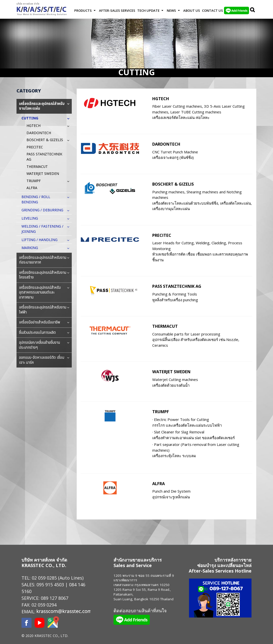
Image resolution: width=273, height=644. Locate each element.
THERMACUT (165, 326)
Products (83, 10)
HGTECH (161, 99)
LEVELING (32, 218)
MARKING (32, 248)
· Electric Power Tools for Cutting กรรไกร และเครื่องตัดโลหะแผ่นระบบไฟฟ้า (187, 422)
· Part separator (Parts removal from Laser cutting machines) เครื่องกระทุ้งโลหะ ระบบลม (196, 450)
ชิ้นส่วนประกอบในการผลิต (44, 333)
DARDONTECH (166, 144)
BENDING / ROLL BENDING (47, 200)
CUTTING (32, 118)
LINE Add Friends (236, 10)
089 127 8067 (54, 598)
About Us (192, 10)
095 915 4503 (50, 585)
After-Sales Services (117, 10)
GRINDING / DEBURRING (45, 210)
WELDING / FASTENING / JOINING (47, 229)
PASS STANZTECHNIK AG (177, 286)
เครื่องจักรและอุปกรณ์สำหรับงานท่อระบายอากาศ (44, 260)
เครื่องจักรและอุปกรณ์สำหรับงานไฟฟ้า (44, 310)
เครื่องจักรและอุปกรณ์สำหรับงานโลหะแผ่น (44, 106)
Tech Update (148, 10)
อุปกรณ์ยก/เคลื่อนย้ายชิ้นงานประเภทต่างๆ (44, 345)
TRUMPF (161, 412)
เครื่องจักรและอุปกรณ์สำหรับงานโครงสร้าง (44, 275)
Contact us (212, 10)
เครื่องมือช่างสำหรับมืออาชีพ (44, 322)
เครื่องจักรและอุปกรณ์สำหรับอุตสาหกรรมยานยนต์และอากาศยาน (44, 293)
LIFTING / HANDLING (42, 240)
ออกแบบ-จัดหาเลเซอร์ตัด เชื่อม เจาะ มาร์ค (44, 360)
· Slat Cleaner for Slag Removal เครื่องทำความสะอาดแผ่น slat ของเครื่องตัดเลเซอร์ (193, 435)
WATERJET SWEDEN (171, 372)
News (171, 10)
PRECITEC (162, 235)
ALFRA (158, 483)
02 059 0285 (44, 578)
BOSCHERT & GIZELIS (173, 184)
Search (253, 10)
